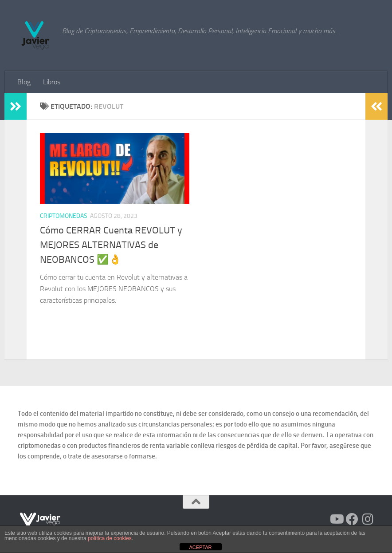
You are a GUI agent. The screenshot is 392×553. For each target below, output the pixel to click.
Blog (24, 82)
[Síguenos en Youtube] (336, 519)
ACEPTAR (200, 547)
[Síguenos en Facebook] (352, 519)
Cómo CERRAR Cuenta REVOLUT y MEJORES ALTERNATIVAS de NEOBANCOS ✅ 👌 (111, 245)
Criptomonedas (64, 216)
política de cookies (110, 538)
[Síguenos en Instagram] (368, 519)
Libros (52, 82)
